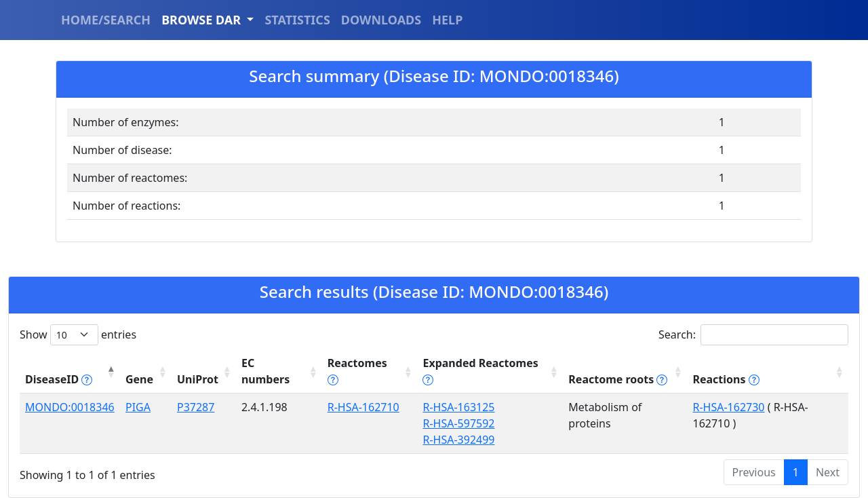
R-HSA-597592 (458, 423)
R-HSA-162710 (363, 407)
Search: (753, 335)
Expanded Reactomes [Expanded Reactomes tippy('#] (480, 371)
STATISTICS (297, 20)
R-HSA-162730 (728, 407)
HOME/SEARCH (106, 20)
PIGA (138, 407)
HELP (447, 20)
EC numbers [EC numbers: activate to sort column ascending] (265, 371)
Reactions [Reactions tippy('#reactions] (726, 379)
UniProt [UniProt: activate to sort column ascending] (198, 379)
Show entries (78, 335)
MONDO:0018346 (70, 407)
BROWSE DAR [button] (203, 20)
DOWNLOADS (381, 20)
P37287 (196, 407)
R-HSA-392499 (458, 440)
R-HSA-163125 (458, 407)
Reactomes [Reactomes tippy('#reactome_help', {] (357, 371)
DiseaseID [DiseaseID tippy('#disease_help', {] (59, 379)
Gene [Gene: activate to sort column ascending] (139, 379)
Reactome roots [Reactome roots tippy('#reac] (618, 379)
